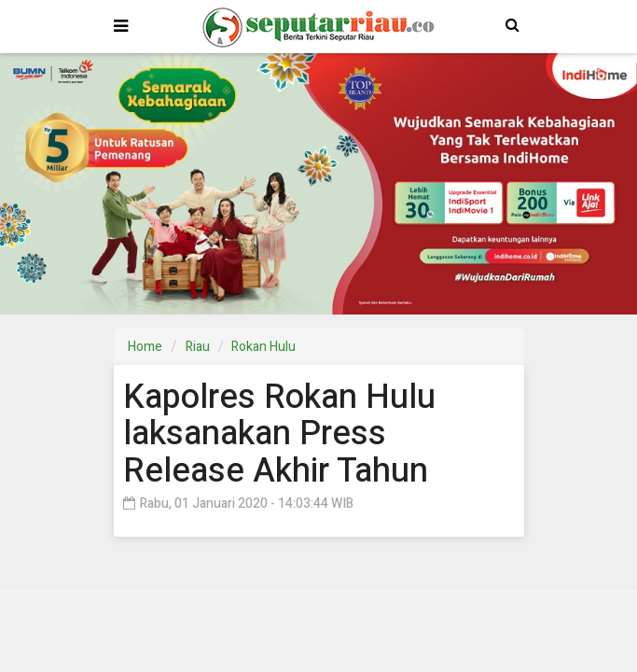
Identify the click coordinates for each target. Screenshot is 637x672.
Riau (198, 347)
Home (145, 347)
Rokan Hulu (263, 347)
